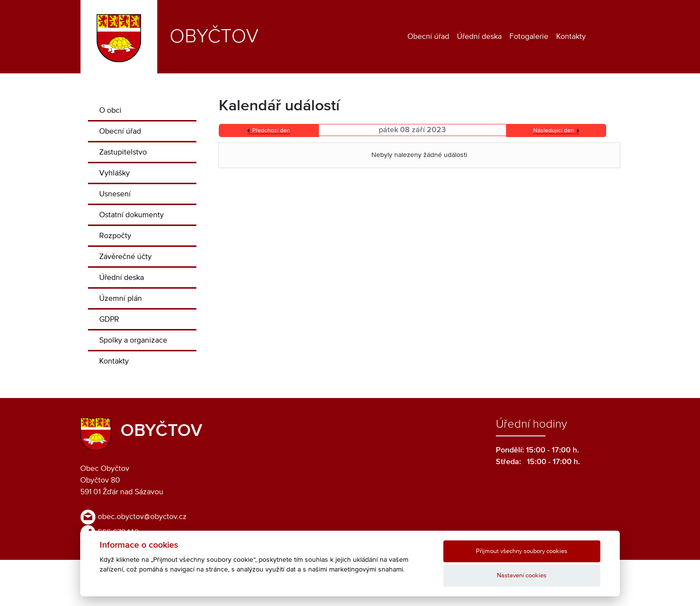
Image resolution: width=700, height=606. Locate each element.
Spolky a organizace (133, 340)
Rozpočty (115, 236)
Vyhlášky (114, 173)
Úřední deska (479, 36)
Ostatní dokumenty (131, 215)
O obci (110, 110)
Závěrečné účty (125, 257)
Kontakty (571, 36)
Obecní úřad (428, 36)
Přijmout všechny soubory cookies (522, 551)
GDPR (109, 319)
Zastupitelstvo (123, 152)
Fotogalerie (529, 36)
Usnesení (115, 194)
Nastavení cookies (522, 576)
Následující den (554, 131)
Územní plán (121, 298)
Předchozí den (271, 131)
